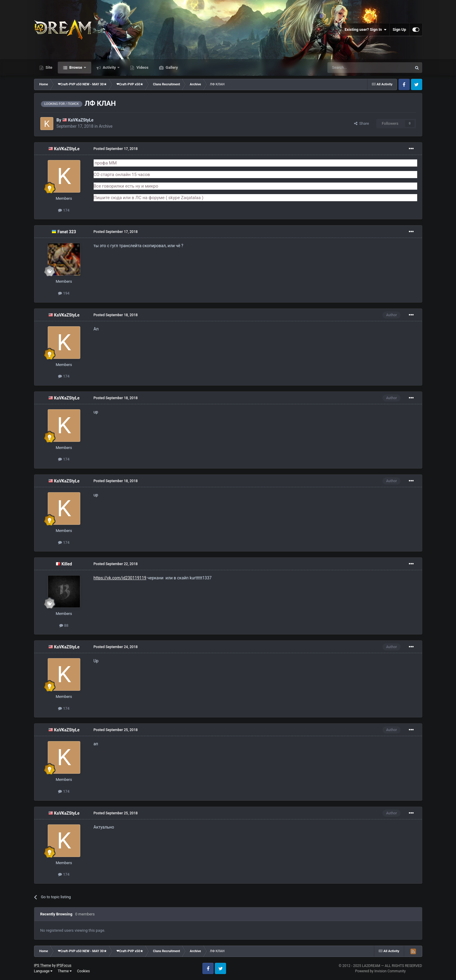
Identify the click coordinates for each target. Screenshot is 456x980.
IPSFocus (64, 965)
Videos (142, 67)
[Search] (356, 68)
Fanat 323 (67, 232)
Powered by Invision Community (380, 971)
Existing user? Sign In (365, 30)
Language (43, 971)
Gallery (171, 67)
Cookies (83, 971)
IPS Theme (43, 965)
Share (362, 123)
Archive (105, 126)
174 (64, 210)
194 (64, 293)
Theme (65, 971)
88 (64, 625)
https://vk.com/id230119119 (120, 578)
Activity (109, 67)
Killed (67, 564)
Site (49, 67)
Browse (76, 67)
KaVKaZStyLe (81, 120)
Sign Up (399, 29)
